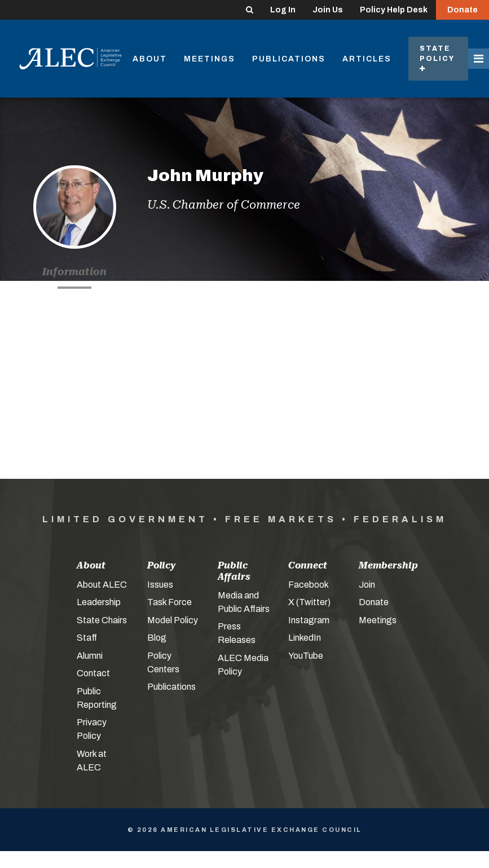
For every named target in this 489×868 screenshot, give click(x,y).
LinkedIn (305, 638)
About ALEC (102, 585)
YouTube (306, 656)
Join (367, 585)
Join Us (328, 10)
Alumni (90, 656)
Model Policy (173, 620)
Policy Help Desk (394, 10)
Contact (93, 673)
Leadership (99, 602)
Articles (367, 59)
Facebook (309, 585)
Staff (87, 638)
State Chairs (102, 620)
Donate (462, 10)
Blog (157, 638)
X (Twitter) (309, 602)
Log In (283, 10)
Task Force (169, 602)
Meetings (210, 59)
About (150, 59)
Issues (160, 585)
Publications (289, 59)
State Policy (438, 58)
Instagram (309, 620)
